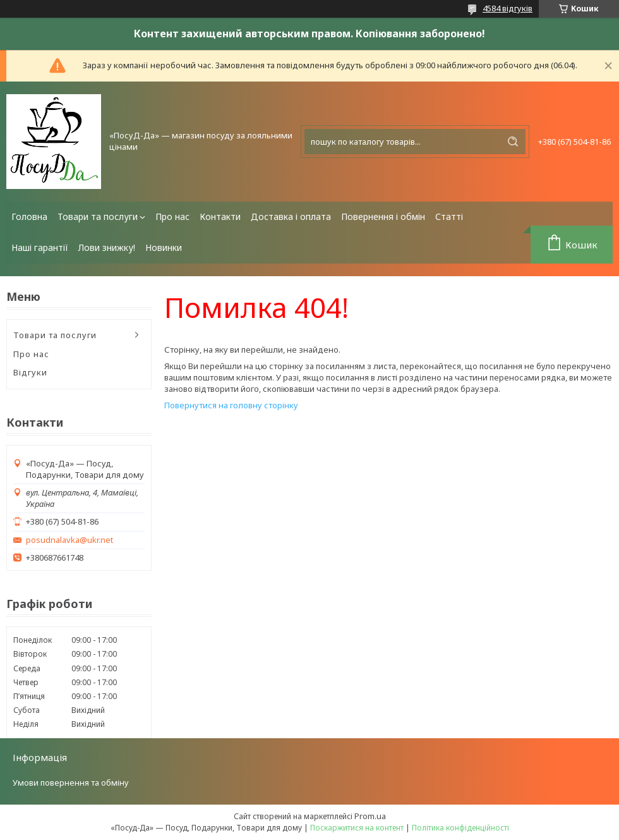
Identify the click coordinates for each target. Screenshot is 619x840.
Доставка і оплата (291, 216)
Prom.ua (370, 816)
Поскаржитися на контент (357, 828)
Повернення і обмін (383, 216)
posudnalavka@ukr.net (69, 540)
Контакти (220, 216)
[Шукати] (513, 142)
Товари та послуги (98, 216)
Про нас (172, 216)
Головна (29, 216)
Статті (449, 216)
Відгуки (30, 372)
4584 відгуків (508, 8)
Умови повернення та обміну (71, 782)
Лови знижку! (107, 247)
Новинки (164, 247)
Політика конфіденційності (460, 828)
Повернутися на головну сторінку (231, 405)
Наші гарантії (40, 247)
